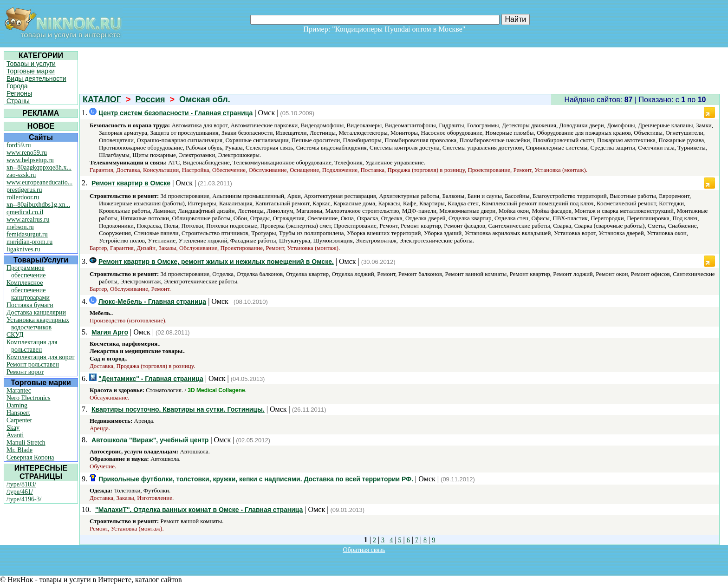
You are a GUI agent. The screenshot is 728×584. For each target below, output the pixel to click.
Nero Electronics (28, 398)
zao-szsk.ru (21, 175)
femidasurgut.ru (27, 234)
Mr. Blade (19, 450)
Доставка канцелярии (36, 312)
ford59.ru (19, 145)
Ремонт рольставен (33, 364)
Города (17, 86)
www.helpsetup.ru (30, 160)
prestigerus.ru (24, 190)
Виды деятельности (36, 79)
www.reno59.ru (27, 153)
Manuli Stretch (26, 443)
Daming (17, 405)
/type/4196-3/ (24, 499)
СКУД (15, 335)
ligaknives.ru (23, 249)
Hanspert (18, 413)
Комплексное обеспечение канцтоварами (28, 290)
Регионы (19, 93)
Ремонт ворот (25, 372)
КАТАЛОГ (102, 99)
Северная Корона (30, 457)
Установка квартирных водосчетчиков (38, 324)
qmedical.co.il (25, 212)
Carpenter (19, 420)
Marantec (19, 390)
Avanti (15, 435)
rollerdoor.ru (23, 197)
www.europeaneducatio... (39, 182)
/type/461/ (20, 492)
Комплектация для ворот (40, 357)
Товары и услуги (31, 64)
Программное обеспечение (26, 272)
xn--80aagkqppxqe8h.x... (39, 167)
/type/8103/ (21, 484)
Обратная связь (364, 550)
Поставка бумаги (30, 305)
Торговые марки (31, 71)
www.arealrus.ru (28, 220)
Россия (150, 99)
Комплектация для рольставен (32, 346)
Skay (13, 428)
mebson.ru (20, 227)
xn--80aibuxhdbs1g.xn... (38, 205)
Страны (18, 101)
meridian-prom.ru (29, 242)
